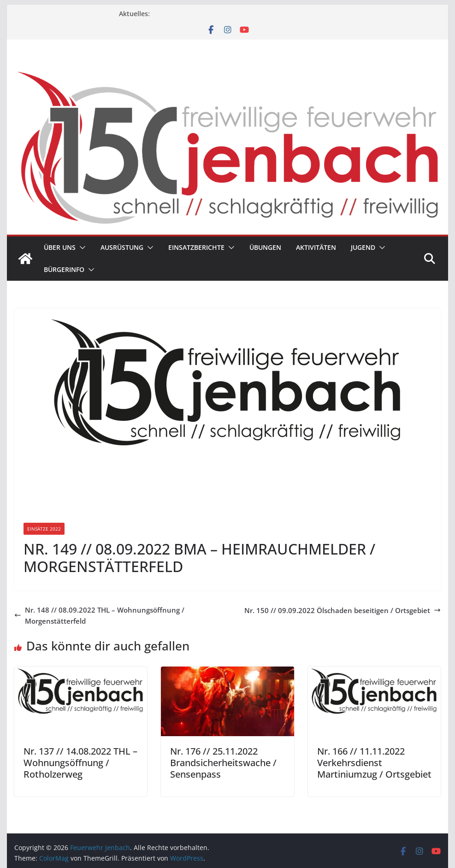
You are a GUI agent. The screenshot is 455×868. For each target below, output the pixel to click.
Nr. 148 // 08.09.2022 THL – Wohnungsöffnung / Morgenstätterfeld (99, 615)
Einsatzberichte (196, 247)
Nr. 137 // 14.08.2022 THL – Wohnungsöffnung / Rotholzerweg (80, 763)
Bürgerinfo (64, 269)
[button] (81, 248)
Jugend (363, 247)
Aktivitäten (316, 247)
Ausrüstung (122, 247)
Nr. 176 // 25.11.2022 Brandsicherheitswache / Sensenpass (223, 763)
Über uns (60, 247)
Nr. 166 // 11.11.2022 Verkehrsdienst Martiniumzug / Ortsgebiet (374, 763)
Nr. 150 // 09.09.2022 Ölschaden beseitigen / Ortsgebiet (343, 610)
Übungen (265, 247)
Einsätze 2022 (44, 529)
